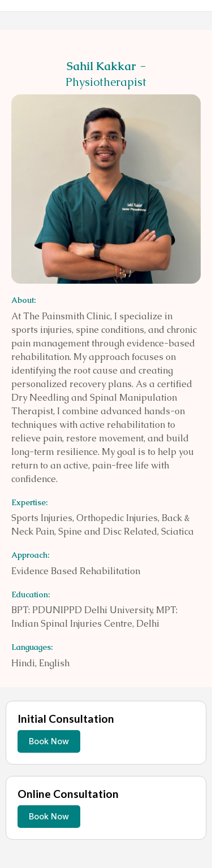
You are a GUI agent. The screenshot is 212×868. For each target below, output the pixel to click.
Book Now (49, 741)
